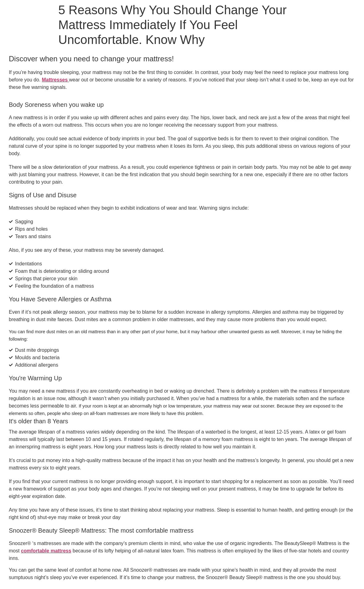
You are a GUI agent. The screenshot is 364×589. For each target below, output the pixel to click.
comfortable (35, 551)
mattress (61, 551)
